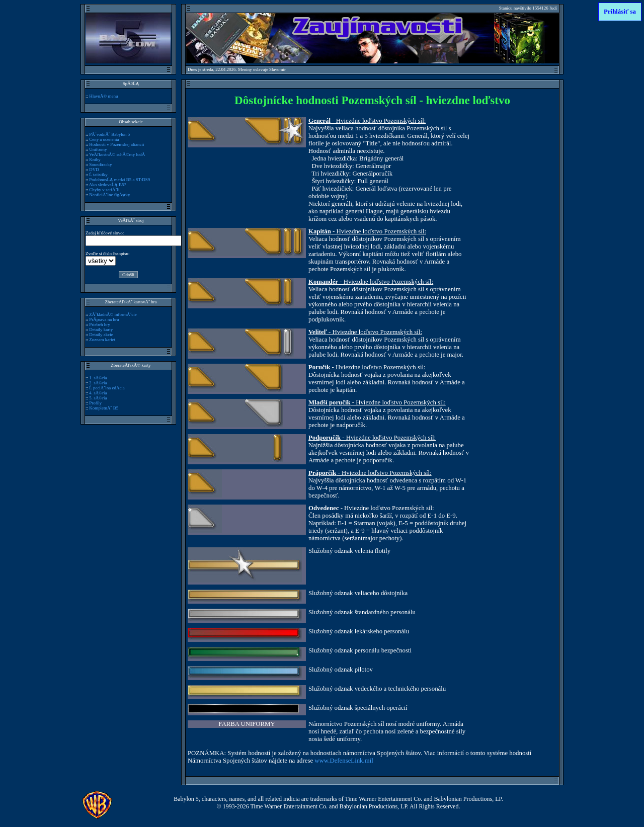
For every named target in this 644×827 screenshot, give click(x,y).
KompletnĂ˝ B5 (104, 408)
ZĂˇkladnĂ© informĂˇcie (113, 314)
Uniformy (98, 149)
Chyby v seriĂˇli (104, 190)
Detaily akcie (101, 335)
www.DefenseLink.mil (344, 761)
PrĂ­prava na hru (104, 319)
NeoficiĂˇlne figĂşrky (109, 195)
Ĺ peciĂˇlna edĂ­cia (107, 388)
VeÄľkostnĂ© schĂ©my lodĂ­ (117, 154)
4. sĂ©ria (98, 393)
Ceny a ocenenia (104, 139)
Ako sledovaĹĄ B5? (108, 185)
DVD (94, 170)
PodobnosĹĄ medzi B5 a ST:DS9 (119, 180)
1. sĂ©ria (98, 378)
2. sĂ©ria (98, 383)
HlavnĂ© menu (103, 96)
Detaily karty (101, 329)
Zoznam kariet (102, 340)
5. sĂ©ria (98, 398)
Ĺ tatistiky (98, 175)
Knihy (95, 159)
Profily (95, 403)
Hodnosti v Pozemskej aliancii (116, 144)
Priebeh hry (100, 324)
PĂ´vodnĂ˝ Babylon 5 (109, 134)
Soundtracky (100, 164)
